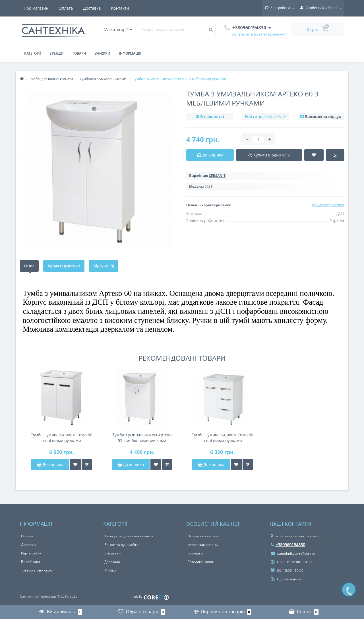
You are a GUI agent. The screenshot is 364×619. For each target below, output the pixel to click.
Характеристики (64, 266)
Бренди (57, 53)
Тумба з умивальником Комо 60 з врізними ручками (61, 438)
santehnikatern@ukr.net (293, 553)
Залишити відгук (323, 116)
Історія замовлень (203, 545)
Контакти (120, 8)
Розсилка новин (201, 562)
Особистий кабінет (203, 536)
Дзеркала (112, 562)
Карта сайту (31, 553)
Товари (79, 53)
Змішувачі (113, 553)
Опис (29, 266)
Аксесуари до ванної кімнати (129, 536)
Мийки (110, 570)
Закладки (195, 553)
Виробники (31, 562)
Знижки (103, 53)
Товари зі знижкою (37, 570)
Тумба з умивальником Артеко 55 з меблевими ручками (142, 438)
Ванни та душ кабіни (122, 545)
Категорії (33, 53)
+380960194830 (288, 545)
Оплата (66, 8)
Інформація (130, 53)
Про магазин (36, 8)
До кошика (50, 464)
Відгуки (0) (104, 266)
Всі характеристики (328, 205)
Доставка (92, 8)
